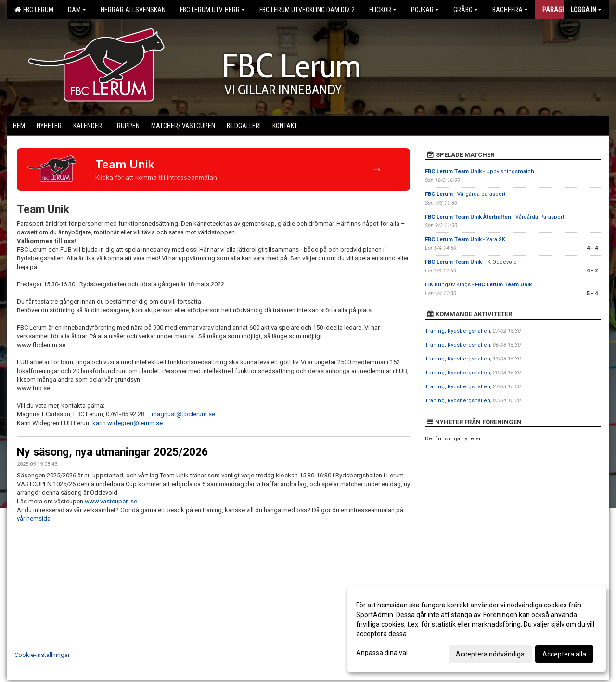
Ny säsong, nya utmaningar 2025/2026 (112, 452)
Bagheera (510, 10)
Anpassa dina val (382, 653)
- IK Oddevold (471, 262)
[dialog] (476, 629)
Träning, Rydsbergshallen (458, 331)
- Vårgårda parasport (465, 194)
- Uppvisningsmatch (480, 172)
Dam (77, 10)
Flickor (383, 10)
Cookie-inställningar (42, 655)
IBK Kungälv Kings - (478, 285)
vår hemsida (34, 519)
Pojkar (425, 10)
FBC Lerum (34, 10)
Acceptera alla (564, 654)
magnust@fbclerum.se (184, 414)
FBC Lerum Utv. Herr (212, 10)
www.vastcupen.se (112, 501)
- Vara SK (465, 239)
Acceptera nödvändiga (490, 654)
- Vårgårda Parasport (494, 217)
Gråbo (466, 10)
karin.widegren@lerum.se (129, 423)
